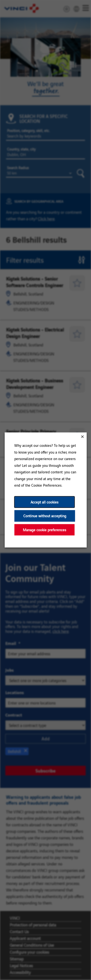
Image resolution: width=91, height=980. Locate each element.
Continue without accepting (45, 516)
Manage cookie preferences (44, 530)
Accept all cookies (44, 502)
